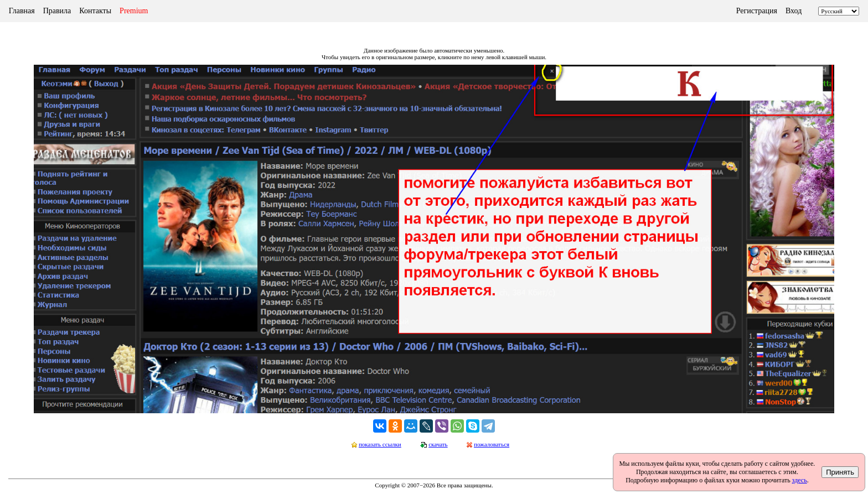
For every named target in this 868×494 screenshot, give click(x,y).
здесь (800, 480)
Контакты (95, 11)
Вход (794, 11)
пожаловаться (492, 444)
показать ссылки (380, 444)
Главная (22, 11)
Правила (57, 11)
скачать (438, 444)
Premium (134, 11)
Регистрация (757, 11)
